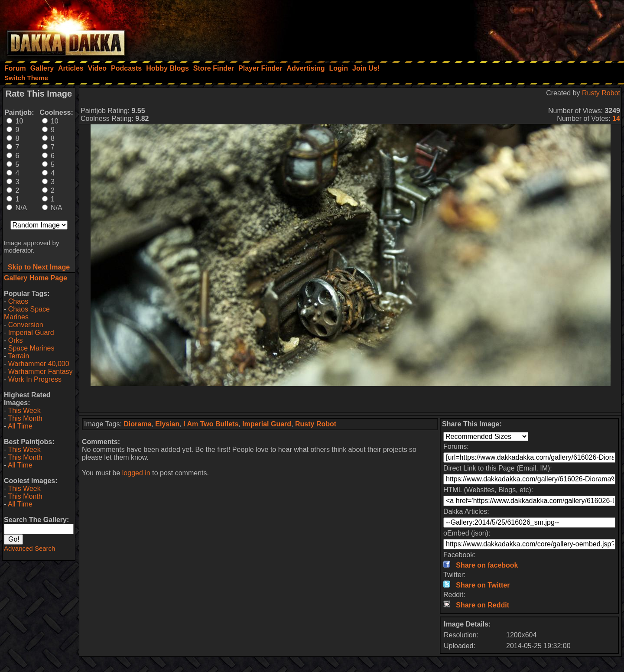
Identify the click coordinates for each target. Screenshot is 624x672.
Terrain (18, 356)
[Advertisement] (507, 28)
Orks (16, 340)
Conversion (26, 325)
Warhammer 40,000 (39, 364)
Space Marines (31, 348)
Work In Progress (35, 379)
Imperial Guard (31, 333)
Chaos (18, 301)
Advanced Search (29, 548)
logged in (136, 473)
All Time (20, 426)
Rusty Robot (601, 93)
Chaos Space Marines (27, 313)
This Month (25, 418)
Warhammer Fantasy (41, 372)
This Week (24, 411)
